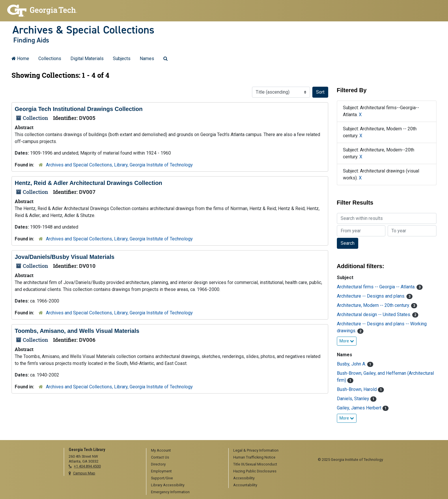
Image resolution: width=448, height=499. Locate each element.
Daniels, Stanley (354, 399)
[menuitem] (185, 451)
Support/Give (162, 478)
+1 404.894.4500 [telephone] (87, 466)
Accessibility (244, 478)
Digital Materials (87, 59)
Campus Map (84, 473)
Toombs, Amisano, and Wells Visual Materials (77, 331)
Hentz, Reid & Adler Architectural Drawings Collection (88, 183)
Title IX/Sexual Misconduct (255, 464)
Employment (161, 471)
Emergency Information (170, 492)
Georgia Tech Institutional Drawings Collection (79, 109)
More (347, 341)
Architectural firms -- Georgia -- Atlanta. (377, 287)
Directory (158, 464)
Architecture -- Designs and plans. (372, 296)
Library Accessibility (168, 485)
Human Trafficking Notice (254, 457)
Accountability (245, 485)
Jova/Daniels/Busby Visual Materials (65, 257)
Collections (50, 59)
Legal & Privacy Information (256, 450)
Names (147, 59)
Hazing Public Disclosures (255, 471)
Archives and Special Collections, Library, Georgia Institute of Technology (119, 165)
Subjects (122, 59)
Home (20, 59)
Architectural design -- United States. (375, 315)
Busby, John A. (352, 364)
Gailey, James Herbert (360, 408)
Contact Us (160, 457)
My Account (161, 450)
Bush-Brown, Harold (357, 389)
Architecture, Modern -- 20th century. (374, 305)
